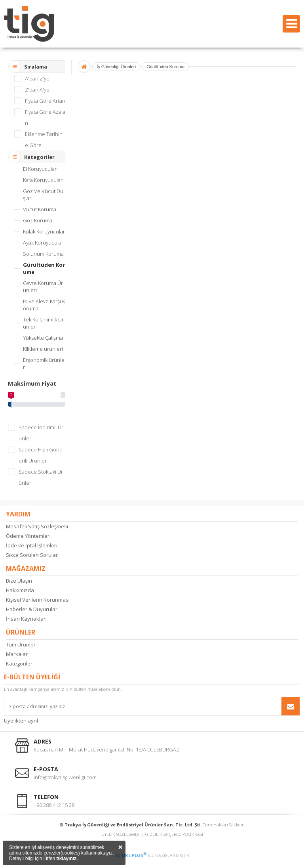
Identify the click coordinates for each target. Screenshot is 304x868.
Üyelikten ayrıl (21, 721)
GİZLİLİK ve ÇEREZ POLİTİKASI (174, 834)
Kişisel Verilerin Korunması (38, 600)
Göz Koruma (38, 220)
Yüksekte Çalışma (43, 338)
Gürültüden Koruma (44, 268)
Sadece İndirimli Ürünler (41, 433)
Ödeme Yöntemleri (28, 536)
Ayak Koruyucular (43, 243)
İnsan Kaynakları (26, 619)
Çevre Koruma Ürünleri (43, 287)
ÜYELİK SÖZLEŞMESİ (121, 834)
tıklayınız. (67, 858)
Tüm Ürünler (21, 644)
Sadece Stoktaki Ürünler (41, 477)
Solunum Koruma (43, 254)
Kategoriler (19, 663)
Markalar (17, 654)
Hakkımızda (20, 590)
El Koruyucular (40, 169)
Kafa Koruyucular (43, 180)
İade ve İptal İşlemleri (32, 545)
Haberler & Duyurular (32, 609)
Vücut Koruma (40, 209)
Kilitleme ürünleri (43, 349)
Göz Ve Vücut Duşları (43, 195)
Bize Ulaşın (19, 581)
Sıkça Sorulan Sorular (32, 555)
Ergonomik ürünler (44, 363)
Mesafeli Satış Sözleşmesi (37, 526)
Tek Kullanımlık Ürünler (43, 323)
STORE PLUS (131, 855)
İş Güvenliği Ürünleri (116, 67)
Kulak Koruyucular (44, 231)
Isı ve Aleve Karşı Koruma (44, 305)
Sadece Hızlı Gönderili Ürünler (41, 455)
